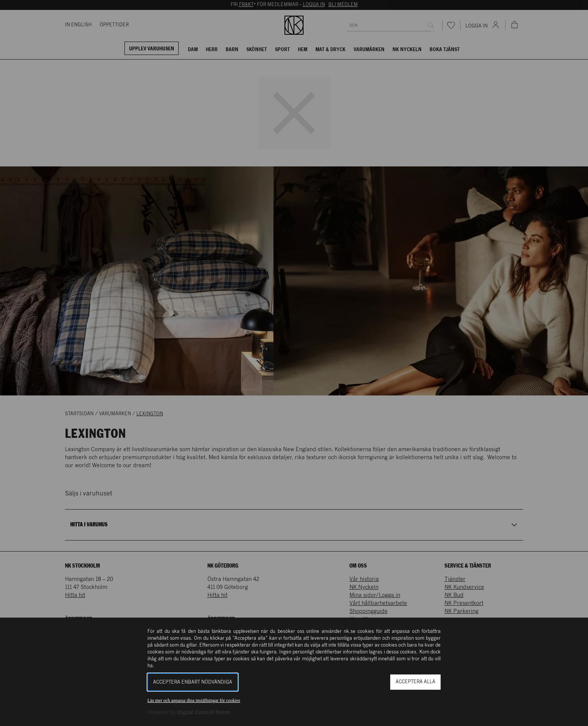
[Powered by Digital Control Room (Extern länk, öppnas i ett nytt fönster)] (189, 712)
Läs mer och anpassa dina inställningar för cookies (194, 700)
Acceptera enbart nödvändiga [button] (193, 682)
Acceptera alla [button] (415, 682)
